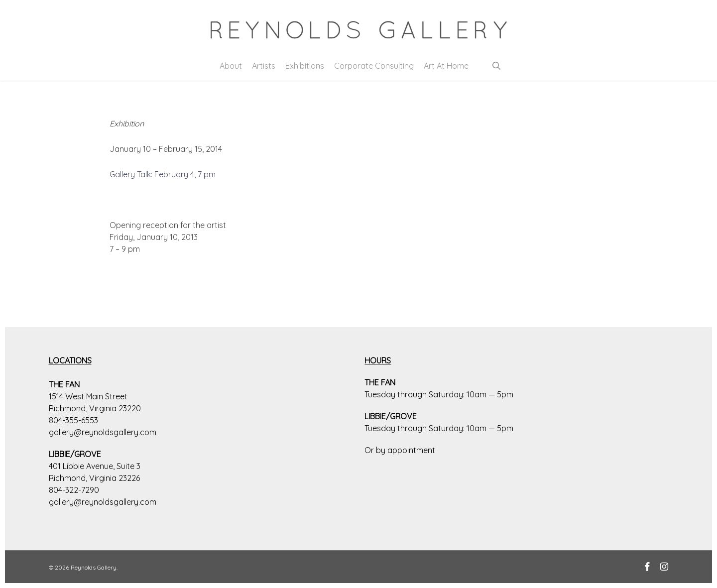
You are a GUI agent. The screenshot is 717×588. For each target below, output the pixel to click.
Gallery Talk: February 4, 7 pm (163, 174)
